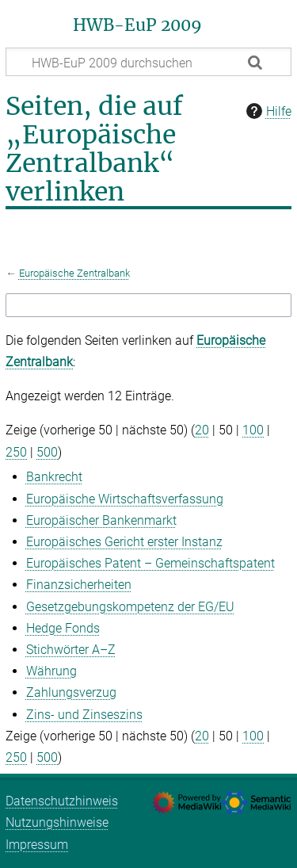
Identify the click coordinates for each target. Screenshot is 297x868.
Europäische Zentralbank (74, 273)
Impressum (37, 845)
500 (47, 452)
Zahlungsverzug (71, 692)
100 (253, 430)
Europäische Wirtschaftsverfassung (125, 499)
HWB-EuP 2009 (137, 25)
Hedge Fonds (63, 628)
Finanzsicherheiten (79, 585)
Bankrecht (54, 477)
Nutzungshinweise (57, 822)
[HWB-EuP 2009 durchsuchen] (148, 62)
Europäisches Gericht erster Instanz (124, 542)
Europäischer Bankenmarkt (101, 520)
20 (202, 430)
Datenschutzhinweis (62, 801)
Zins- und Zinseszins (84, 715)
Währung (51, 671)
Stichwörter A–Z (71, 650)
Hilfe (267, 111)
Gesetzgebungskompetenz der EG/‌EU (130, 607)
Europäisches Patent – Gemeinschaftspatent (150, 563)
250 (16, 452)
